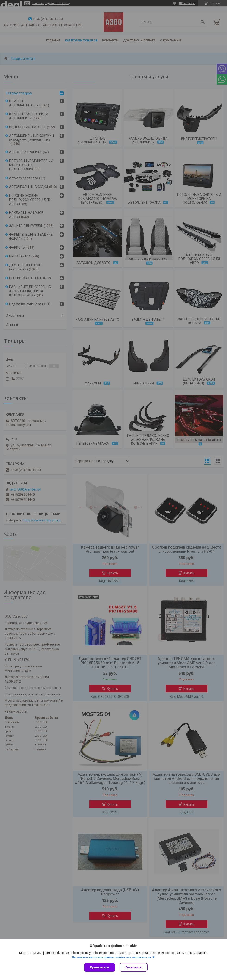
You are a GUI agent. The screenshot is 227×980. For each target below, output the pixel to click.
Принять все (99, 967)
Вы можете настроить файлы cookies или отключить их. (112, 957)
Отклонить (134, 967)
